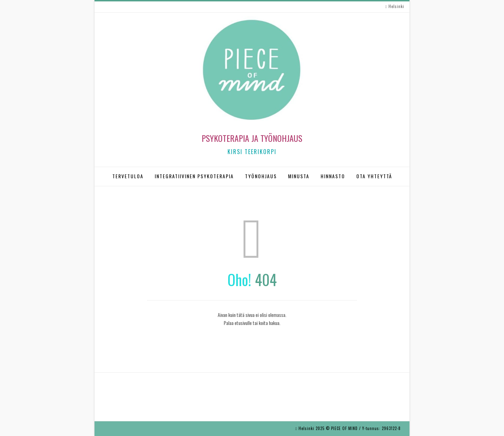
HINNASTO (333, 176)
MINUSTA (299, 176)
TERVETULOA (128, 176)
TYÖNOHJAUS (261, 176)
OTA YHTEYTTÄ (374, 176)
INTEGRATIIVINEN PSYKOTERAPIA (194, 176)
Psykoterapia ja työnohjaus (252, 138)
